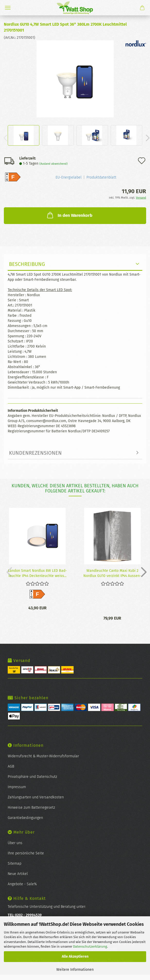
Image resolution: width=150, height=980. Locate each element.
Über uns (15, 843)
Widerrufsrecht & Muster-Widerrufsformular (43, 756)
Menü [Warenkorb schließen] (8, 8)
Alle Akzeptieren (75, 956)
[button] (142, 572)
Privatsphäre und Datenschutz (32, 777)
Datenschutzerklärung (90, 946)
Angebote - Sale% (22, 884)
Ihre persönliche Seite (26, 853)
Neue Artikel (18, 874)
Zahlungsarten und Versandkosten (36, 797)
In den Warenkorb (69, 215)
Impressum (17, 787)
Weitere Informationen (75, 970)
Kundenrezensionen (35, 453)
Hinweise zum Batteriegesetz (31, 808)
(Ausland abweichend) (54, 164)
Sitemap (15, 864)
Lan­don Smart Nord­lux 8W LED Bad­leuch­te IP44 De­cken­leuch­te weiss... (37, 573)
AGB (11, 766)
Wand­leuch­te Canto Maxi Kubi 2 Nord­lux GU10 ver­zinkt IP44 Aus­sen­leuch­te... (112, 573)
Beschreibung (27, 264)
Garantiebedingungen (25, 818)
